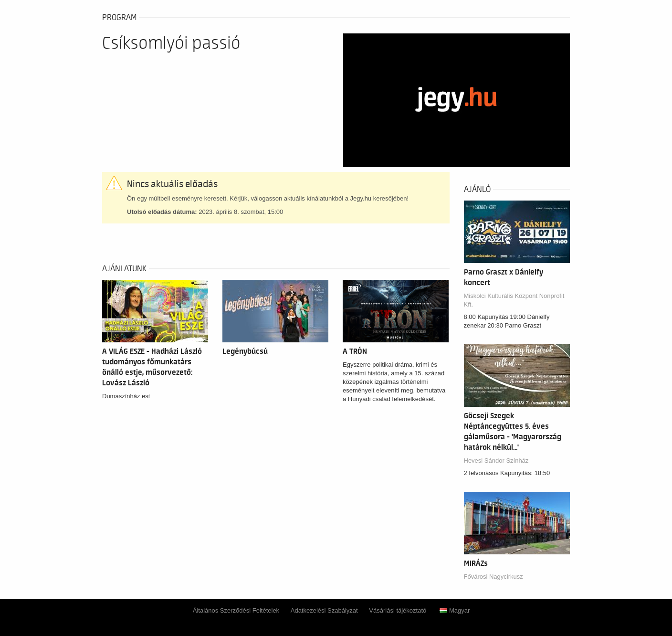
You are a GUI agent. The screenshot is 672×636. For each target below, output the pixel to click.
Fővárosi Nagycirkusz (493, 577)
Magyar (455, 610)
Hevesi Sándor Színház (496, 461)
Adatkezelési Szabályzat (324, 610)
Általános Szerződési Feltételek (236, 610)
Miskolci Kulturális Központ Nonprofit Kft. (514, 300)
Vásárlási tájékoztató (398, 610)
